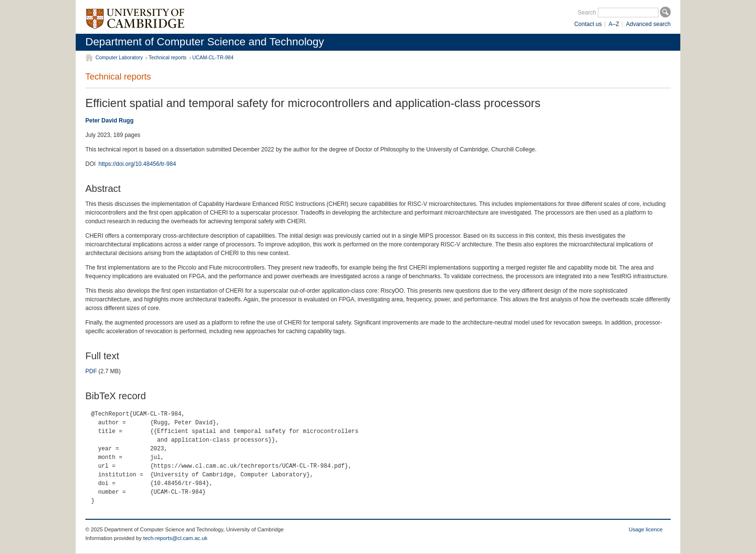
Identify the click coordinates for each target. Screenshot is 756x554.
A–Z (614, 24)
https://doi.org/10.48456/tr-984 (137, 164)
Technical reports (168, 58)
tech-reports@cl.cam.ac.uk (175, 538)
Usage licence (646, 529)
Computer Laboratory (119, 58)
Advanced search (648, 24)
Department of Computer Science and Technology (205, 42)
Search (587, 13)
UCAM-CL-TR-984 (213, 58)
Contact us (588, 24)
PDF (91, 371)
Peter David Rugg (109, 121)
